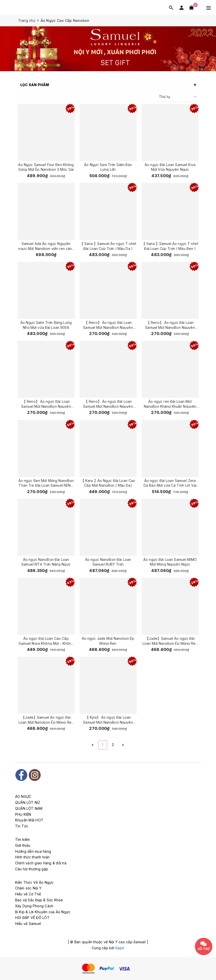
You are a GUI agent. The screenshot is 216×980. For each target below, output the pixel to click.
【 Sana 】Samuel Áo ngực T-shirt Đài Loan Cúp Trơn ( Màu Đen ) (170, 246)
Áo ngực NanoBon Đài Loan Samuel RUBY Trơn (108, 562)
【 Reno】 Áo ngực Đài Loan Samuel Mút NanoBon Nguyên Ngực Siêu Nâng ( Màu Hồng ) (108, 325)
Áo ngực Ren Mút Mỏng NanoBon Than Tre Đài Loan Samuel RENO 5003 (46, 483)
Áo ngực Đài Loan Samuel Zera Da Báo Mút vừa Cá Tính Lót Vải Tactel (170, 483)
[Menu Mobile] (209, 7)
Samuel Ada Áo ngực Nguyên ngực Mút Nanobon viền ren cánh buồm (46, 246)
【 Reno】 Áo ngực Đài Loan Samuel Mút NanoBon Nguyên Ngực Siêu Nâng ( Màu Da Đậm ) (108, 404)
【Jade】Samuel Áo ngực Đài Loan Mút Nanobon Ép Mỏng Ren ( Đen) (46, 720)
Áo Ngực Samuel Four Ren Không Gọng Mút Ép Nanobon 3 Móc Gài (46, 167)
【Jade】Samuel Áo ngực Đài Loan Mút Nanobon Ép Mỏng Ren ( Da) (170, 641)
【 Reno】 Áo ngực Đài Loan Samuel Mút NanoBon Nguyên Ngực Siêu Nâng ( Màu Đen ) (170, 325)
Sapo (120, 948)
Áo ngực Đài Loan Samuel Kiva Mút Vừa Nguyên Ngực (170, 167)
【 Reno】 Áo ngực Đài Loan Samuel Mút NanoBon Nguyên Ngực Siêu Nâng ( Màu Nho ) (46, 404)
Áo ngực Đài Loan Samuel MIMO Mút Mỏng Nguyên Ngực (170, 562)
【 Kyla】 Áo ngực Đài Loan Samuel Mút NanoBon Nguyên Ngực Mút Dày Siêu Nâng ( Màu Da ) (108, 720)
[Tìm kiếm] (171, 8)
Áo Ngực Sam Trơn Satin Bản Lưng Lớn (108, 167)
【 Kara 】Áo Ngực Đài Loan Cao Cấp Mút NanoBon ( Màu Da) (108, 483)
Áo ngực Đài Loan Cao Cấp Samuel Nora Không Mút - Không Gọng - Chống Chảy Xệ (46, 641)
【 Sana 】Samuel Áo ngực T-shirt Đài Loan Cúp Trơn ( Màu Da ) (108, 246)
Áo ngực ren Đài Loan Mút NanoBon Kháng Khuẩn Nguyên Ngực (170, 404)
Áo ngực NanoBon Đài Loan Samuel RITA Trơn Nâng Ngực (46, 562)
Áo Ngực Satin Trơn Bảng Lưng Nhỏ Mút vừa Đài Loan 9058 (46, 325)
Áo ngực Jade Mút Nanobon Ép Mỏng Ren (108, 641)
